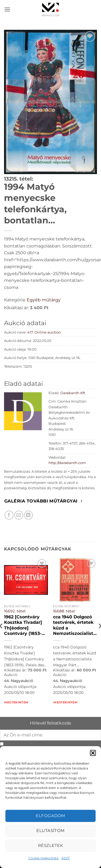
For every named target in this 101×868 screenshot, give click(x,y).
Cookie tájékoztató (43, 858)
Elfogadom (50, 816)
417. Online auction (44, 332)
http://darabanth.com (67, 463)
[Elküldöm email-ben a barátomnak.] (19, 515)
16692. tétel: (15, 611)
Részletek (50, 845)
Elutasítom (50, 831)
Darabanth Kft (73, 393)
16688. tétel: (64, 611)
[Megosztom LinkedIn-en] (28, 515)
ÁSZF (66, 858)
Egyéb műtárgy (44, 300)
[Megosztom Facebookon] (9, 515)
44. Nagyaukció (19, 681)
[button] (93, 753)
